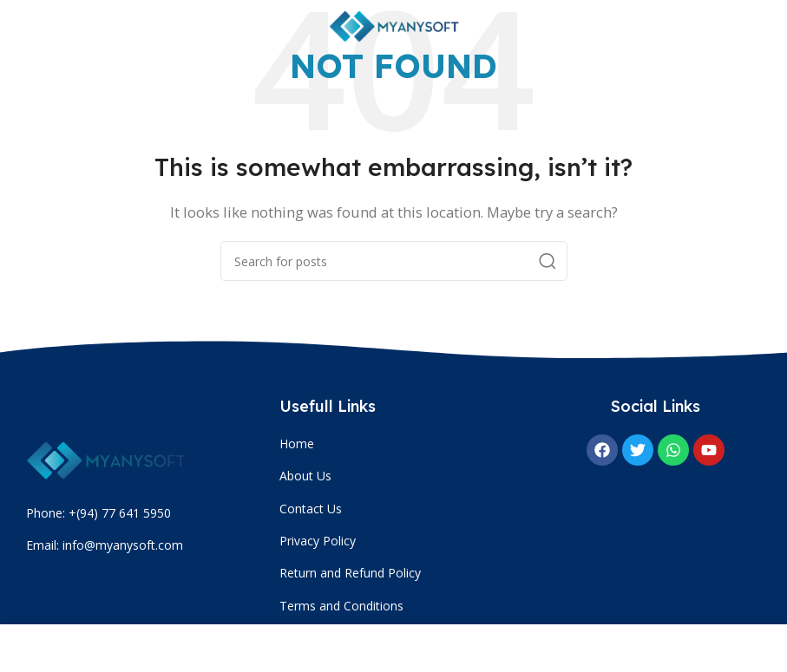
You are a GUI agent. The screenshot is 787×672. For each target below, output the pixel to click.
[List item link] (402, 444)
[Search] (394, 261)
